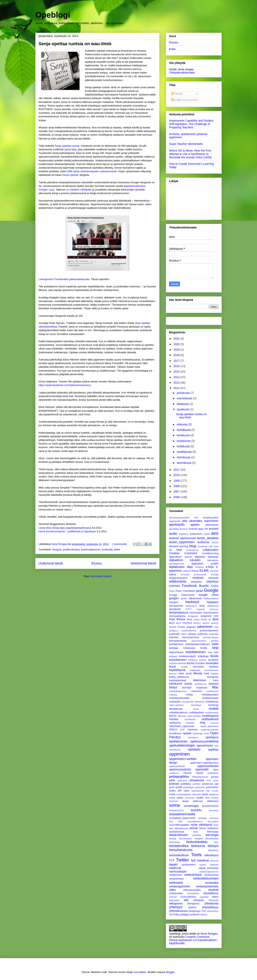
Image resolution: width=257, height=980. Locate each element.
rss (208, 791)
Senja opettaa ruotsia (67, 146)
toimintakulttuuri (179, 855)
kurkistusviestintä (178, 663)
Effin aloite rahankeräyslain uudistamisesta (92, 171)
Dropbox (199, 567)
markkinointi (212, 691)
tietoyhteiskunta (181, 850)
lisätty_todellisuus (179, 677)
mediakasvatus (210, 695)
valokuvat (175, 868)
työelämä (203, 860)
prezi (172, 787)
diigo (190, 567)
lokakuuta (183, 404)
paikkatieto (213, 773)
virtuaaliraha (193, 893)
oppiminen (179, 754)
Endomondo (200, 574)
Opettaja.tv (193, 737)
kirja (215, 648)
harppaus (213, 602)
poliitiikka (186, 784)
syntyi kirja (70, 149)
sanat (205, 794)
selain (180, 798)
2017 (177, 361)
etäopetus (196, 582)
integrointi (206, 616)
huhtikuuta (184, 446)
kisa (210, 652)
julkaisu (192, 634)
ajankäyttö (177, 525)
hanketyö (192, 602)
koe (216, 652)
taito (171, 828)
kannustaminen (191, 637)
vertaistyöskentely (207, 886)
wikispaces (176, 903)
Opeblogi (53, 15)
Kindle (204, 648)
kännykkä (198, 667)
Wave (215, 897)
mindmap (213, 705)
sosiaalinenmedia (182, 814)
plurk (216, 780)
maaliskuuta (185, 452)
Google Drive (209, 595)
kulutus (203, 660)
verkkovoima (211, 875)
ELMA (204, 571)
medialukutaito (210, 698)
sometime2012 (176, 810)
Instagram (193, 616)
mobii (196, 709)
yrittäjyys (185, 914)
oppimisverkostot (208, 766)
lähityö (173, 687)
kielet (117, 549)
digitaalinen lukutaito (185, 560)
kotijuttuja (203, 656)
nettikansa (175, 723)
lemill (189, 674)
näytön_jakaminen (209, 726)
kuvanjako (212, 663)
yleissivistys (213, 911)
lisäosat (215, 674)
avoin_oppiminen (182, 542)
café (211, 546)
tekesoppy (213, 832)
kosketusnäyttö (188, 656)
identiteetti (175, 609)
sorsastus (214, 810)
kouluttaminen (178, 660)
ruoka (172, 794)
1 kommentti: (120, 544)
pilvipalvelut (197, 780)
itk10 (172, 623)
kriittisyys (193, 660)
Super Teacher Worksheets (186, 144)
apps (201, 529)
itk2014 (215, 623)
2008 (177, 486)
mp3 (190, 716)
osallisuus (174, 773)
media (189, 695)
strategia (202, 818)
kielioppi (174, 648)
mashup (173, 695)
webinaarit (174, 900)
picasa (215, 777)
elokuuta (182, 424)
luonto (188, 684)
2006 (177, 497)
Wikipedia (214, 900)
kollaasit (173, 656)
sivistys (215, 798)
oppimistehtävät (177, 766)
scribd (172, 798)
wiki (186, 900)
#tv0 (196, 518)
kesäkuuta (184, 435)
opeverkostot (205, 745)
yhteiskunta (211, 903)
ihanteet (201, 609)
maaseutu (202, 688)
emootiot (185, 574)
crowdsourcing (210, 553)
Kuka (172, 49)
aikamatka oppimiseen (204, 521)
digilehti (188, 557)
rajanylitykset (198, 791)
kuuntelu (200, 663)
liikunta (198, 673)
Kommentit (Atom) (101, 576)
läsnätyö (187, 688)
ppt (217, 784)
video (172, 890)
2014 (177, 377)
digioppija (213, 557)
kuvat (172, 667)
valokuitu (214, 865)
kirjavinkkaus (176, 652)
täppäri (173, 864)
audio (173, 534)
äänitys (204, 914)
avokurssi (203, 542)
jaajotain (191, 627)
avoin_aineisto (208, 538)
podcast (174, 784)
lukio (216, 680)
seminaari (190, 798)
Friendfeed (189, 591)
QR (180, 791)
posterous (208, 784)
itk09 (215, 619)
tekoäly (173, 839)
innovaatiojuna (177, 616)
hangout (57, 549)
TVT (172, 860)
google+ (174, 598)
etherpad (213, 578)
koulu (214, 656)
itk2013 (206, 623)
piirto (172, 780)
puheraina (200, 787)
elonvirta (214, 571)
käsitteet (214, 667)
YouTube (174, 914)
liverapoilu (213, 677)
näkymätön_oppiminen (182, 726)
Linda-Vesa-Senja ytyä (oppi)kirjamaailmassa (65, 528)
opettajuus (212, 737)
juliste (184, 634)
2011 (177, 470)
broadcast (202, 546)
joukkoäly (107, 549)
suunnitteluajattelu (179, 825)
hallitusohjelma (211, 598)
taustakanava (177, 832)
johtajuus (174, 631)
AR (206, 529)
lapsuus (173, 674)
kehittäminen (176, 644)
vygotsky (204, 897)
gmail (199, 591)
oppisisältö (202, 769)
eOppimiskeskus (178, 578)
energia (215, 574)
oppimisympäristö (180, 769)
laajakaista (195, 670)
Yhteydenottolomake (182, 73)
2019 (177, 350)
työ (193, 860)
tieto (216, 842)
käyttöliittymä (177, 670)
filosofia (204, 586)
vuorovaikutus (188, 897)
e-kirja (210, 567)
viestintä (213, 890)
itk (210, 620)
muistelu (197, 716)
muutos (174, 719)
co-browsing (192, 550)
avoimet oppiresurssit (183, 538)
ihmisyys (214, 609)
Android (193, 529)
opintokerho (175, 750)
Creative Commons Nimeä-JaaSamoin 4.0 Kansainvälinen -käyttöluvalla (194, 940)
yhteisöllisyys (210, 907)
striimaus (214, 818)
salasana (196, 794)
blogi (193, 546)
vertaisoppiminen (180, 886)
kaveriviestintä (199, 641)
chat (179, 550)
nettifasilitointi (210, 719)
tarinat (194, 828)
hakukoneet (195, 598)
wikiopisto (199, 900)
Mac (215, 687)
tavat (196, 832)
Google (211, 590)
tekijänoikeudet (178, 835)
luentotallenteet (178, 680)
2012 (177, 388)
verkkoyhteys (176, 879)
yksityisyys (194, 911)
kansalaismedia (178, 641)
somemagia (191, 806)
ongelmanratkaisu (210, 730)
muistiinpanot (210, 716)
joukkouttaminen (91, 549)
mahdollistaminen (178, 691)
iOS (216, 616)
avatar (207, 534)
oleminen (193, 730)
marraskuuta (185, 398)
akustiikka (174, 529)
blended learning (179, 546)
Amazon (184, 529)
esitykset (198, 578)
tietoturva (198, 846)
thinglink (199, 839)
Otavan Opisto (193, 773)
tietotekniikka (179, 846)
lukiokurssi (176, 684)
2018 (177, 355)
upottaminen (188, 865)
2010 (177, 475)
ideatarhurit (213, 606)
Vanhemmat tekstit (143, 563)
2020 (177, 344)
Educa (195, 571)
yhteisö (192, 907)
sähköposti (205, 825)
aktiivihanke (212, 525)
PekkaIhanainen (200, 777)
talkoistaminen (182, 828)
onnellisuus (175, 733)
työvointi (214, 861)
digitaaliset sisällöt (205, 564)
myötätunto (190, 719)
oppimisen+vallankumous (204, 763)
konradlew (140, 972)
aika (185, 521)
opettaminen (178, 741)
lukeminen (200, 680)
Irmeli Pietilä (200, 620)
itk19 (178, 623)
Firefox (215, 586)
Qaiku (172, 791)
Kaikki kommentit (184, 100)
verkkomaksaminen (209, 872)
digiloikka (200, 557)
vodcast (173, 897)
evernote (174, 586)
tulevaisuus (211, 855)
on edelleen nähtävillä (79, 190)
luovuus (214, 684)
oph (217, 746)
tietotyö (213, 846)
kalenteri (174, 637)
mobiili (214, 709)
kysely (184, 667)
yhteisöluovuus (178, 911)
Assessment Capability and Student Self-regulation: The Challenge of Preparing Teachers (191, 124)
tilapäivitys (213, 850)
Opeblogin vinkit (201, 733)
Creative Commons (183, 553)
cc (170, 550)
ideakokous (191, 606)
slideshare (213, 801)
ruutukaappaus (184, 794)
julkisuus (203, 634)
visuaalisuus (211, 893)
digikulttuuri (175, 557)
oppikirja (213, 750)
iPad (172, 619)
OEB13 (173, 730)
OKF (182, 730)
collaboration (211, 550)
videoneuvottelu (192, 890)
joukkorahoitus (71, 549)
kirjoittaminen (196, 652)
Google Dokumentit (182, 595)
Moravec (182, 716)
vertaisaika (212, 883)
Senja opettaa (70, 175)
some (175, 805)
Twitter (183, 860)
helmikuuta (184, 457)
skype (185, 801)
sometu (196, 810)
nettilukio (190, 723)
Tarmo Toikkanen (209, 828)
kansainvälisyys (211, 637)
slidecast (198, 801)
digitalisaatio (177, 567)
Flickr (179, 591)
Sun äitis (176, 821)
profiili (179, 787)
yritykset (195, 914)
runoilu (215, 791)
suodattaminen (195, 821)
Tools (196, 855)
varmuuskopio (178, 871)
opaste (187, 733)
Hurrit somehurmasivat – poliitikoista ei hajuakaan (67, 531)
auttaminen (196, 534)
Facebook (190, 586)
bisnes (215, 542)
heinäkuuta (184, 430)
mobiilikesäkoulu (178, 713)
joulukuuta (184, 393)
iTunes (181, 627)
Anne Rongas (209, 934)
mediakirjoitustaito (179, 698)
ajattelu (195, 525)
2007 (177, 492)
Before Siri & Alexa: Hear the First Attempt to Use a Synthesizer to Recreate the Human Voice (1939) (190, 154)
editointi (187, 571)
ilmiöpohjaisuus (179, 612)
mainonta (197, 691)
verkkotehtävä (193, 875)
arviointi (214, 529)
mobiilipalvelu (196, 713)
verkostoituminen (206, 878)
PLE (209, 780)
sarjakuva (214, 794)
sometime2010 (210, 806)
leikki (181, 674)
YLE (204, 911)
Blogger (170, 972)
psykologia (189, 787)
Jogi (216, 627)
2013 (177, 383)
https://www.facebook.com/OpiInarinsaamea (64, 385)
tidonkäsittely (212, 839)
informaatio (196, 613)
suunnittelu (213, 821)
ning (202, 723)
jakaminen (205, 627)
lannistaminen (212, 670)
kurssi (191, 663)
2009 (177, 481)
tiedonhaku (175, 842)
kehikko (215, 641)
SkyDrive (174, 801)
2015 (177, 372)
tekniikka (197, 835)
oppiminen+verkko (183, 759)
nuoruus (214, 723)
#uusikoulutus (211, 518)
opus (216, 770)
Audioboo (184, 534)
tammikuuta (184, 463)
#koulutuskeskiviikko (179, 518)
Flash (172, 591)
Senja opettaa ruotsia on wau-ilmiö (75, 44)
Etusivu (97, 563)
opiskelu (194, 749)
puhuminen (212, 787)
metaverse (199, 702)
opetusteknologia (182, 745)
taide (216, 825)
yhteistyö (176, 907)
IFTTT (189, 609)
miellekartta (212, 702)
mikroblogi (196, 705)
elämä (172, 574)
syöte (194, 825)
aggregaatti (175, 521)
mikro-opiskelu (176, 705)
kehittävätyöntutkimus (198, 644)
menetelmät (188, 702)
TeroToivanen (185, 839)
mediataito (175, 702)
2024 (177, 339)
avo (215, 533)
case (216, 546)
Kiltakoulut (189, 648)
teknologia (212, 835)
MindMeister (176, 709)
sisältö (200, 798)
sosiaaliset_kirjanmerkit (182, 818)
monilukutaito (212, 713)
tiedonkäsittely (197, 842)
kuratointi (213, 660)
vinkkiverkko (176, 893)
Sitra (207, 798)
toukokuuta (184, 441)
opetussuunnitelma (204, 741)
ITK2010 (187, 623)
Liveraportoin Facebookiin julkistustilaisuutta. (64, 279)
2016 (177, 366)
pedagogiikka (179, 777)
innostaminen (211, 613)
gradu (184, 598)
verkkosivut (175, 875)
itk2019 (173, 627)
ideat (202, 606)
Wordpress (193, 904)
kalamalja (214, 634)
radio (186, 791)
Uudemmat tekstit (51, 563)
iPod (189, 620)
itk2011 (197, 623)
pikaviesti (183, 780)
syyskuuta (183, 409)
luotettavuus (201, 684)
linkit (207, 674)
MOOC (173, 716)
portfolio (197, 784)
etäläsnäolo (178, 581)
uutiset (202, 865)
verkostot (176, 883)
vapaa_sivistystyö (209, 868)
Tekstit (177, 94)
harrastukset (176, 606)
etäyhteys (212, 582)
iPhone (181, 619)
